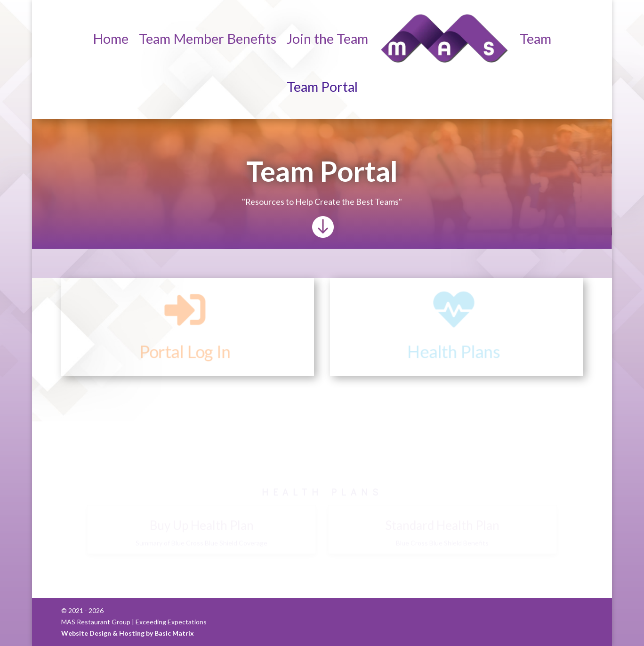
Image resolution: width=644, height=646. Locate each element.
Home (111, 38)
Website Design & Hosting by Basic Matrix (128, 633)
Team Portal (322, 86)
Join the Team (327, 38)
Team (535, 38)
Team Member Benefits (208, 38)
